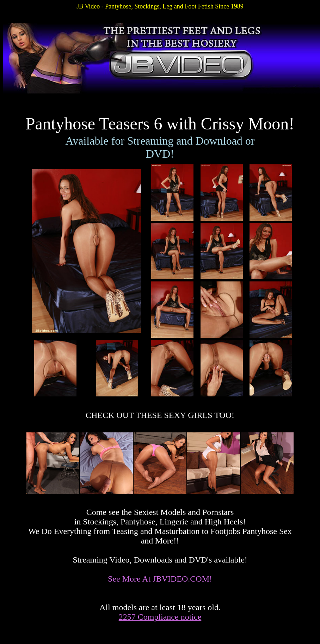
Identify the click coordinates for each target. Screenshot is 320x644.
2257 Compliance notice (160, 617)
